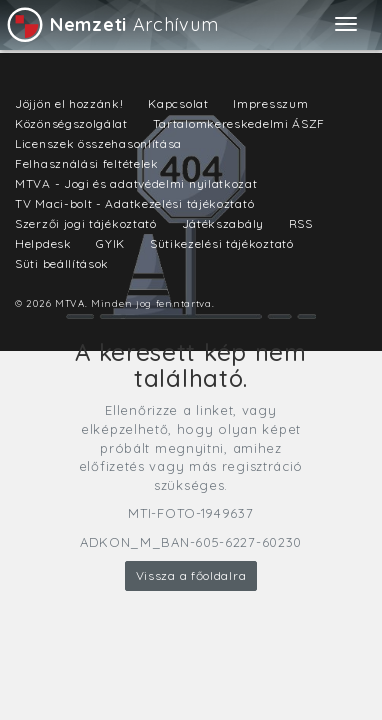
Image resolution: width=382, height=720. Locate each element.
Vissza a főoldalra (191, 575)
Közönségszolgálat (71, 123)
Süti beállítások (62, 263)
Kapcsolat (178, 103)
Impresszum (270, 103)
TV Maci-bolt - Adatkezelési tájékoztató (134, 203)
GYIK (110, 243)
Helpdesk (43, 243)
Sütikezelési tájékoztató (222, 243)
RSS (301, 223)
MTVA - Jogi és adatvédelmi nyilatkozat (136, 183)
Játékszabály (223, 223)
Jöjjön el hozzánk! (69, 103)
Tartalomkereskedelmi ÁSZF (239, 123)
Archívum (111, 24)
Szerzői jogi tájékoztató (86, 223)
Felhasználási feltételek (87, 163)
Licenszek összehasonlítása (98, 143)
